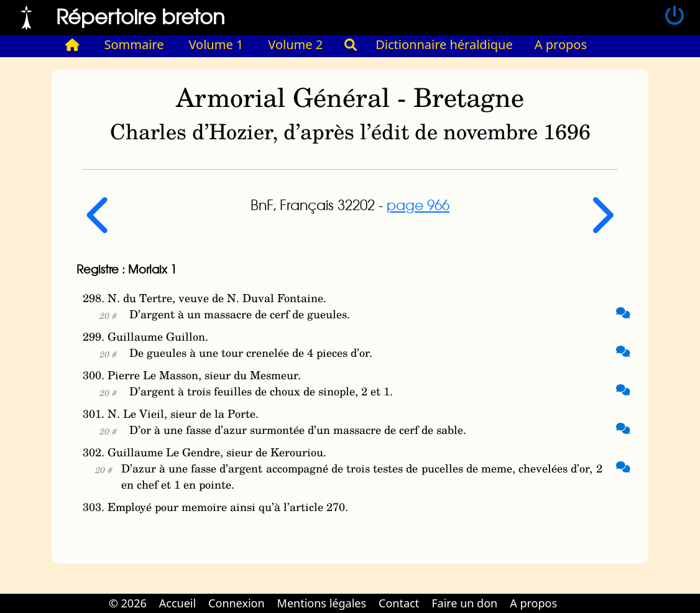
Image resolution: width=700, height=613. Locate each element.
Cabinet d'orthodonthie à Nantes (572, 594)
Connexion (237, 603)
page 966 (418, 205)
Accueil (177, 603)
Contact (399, 603)
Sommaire (134, 44)
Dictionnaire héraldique (444, 44)
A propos (561, 44)
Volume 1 (216, 44)
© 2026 (128, 603)
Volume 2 (295, 44)
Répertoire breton (140, 16)
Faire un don (464, 603)
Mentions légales (322, 603)
